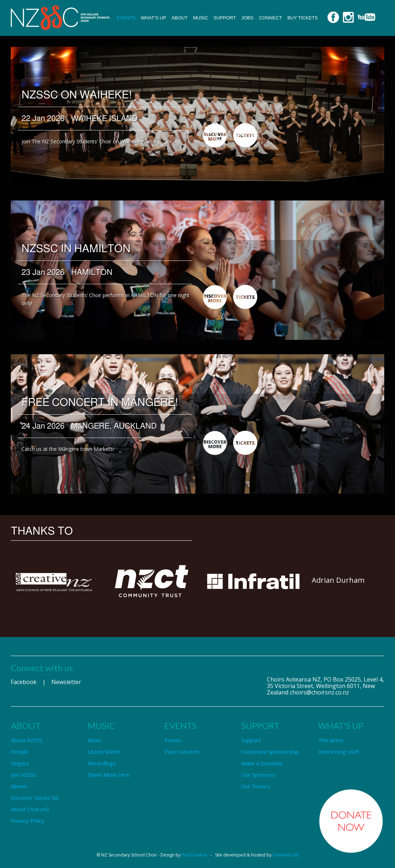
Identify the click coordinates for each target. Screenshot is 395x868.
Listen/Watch (104, 752)
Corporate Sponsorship (270, 752)
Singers (20, 763)
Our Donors (256, 786)
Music (200, 18)
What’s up (154, 18)
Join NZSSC (24, 775)
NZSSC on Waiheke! (77, 95)
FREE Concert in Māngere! (100, 403)
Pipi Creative (194, 855)
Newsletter (66, 682)
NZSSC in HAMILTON (76, 249)
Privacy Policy (28, 821)
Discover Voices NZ (35, 798)
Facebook (24, 682)
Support (225, 18)
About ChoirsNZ (30, 809)
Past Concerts (182, 752)
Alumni (19, 786)
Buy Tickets (303, 18)
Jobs (247, 18)
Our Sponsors (258, 775)
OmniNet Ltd (285, 855)
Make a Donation (262, 763)
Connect (270, 18)
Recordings (102, 763)
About (180, 18)
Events (126, 18)
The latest (331, 740)
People (20, 752)
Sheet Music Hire (109, 775)
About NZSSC (27, 740)
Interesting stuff (338, 752)
